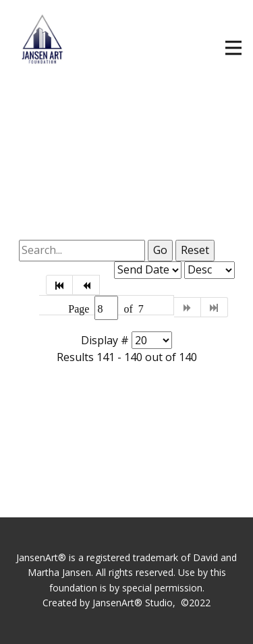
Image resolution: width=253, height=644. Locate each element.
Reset (195, 250)
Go (160, 250)
